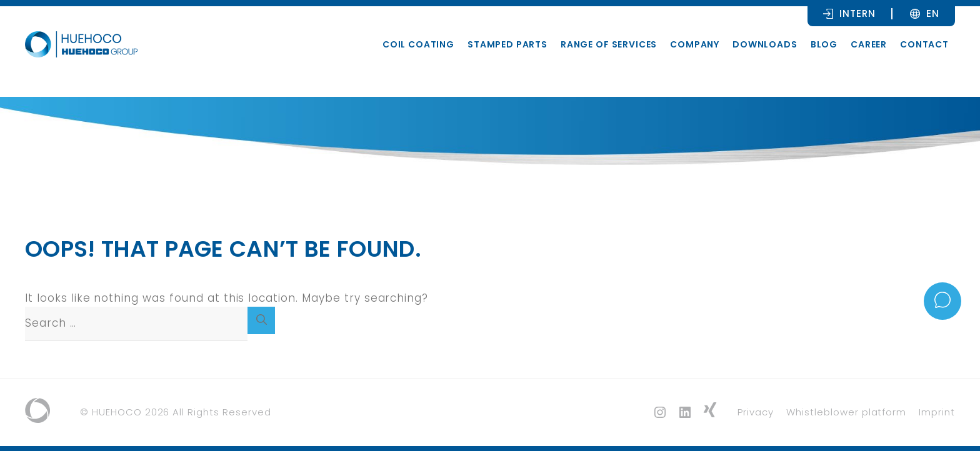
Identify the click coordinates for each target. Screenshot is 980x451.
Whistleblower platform (846, 412)
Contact (924, 44)
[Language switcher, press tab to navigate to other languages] (933, 13)
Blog (824, 44)
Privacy (756, 412)
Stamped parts (507, 44)
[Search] (261, 320)
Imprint (937, 412)
